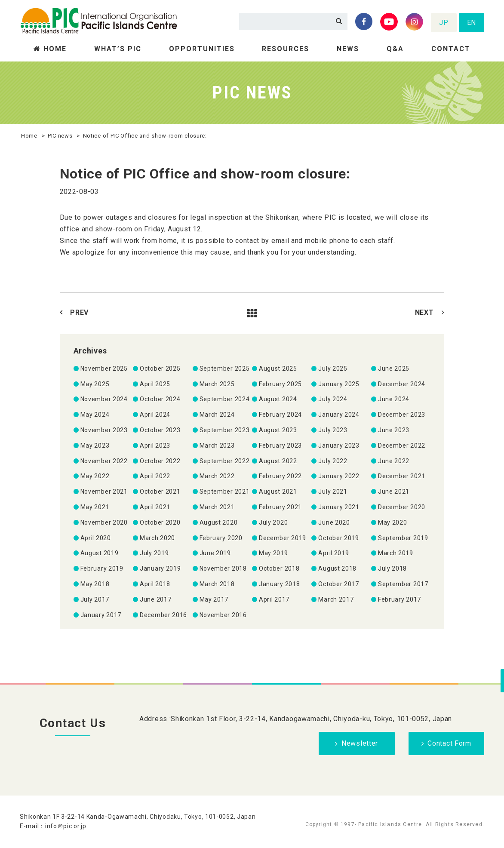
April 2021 (155, 507)
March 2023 (217, 446)
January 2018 (279, 584)
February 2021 (280, 507)
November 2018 (223, 568)
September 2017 (403, 584)
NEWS (348, 49)
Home (29, 136)
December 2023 (402, 415)
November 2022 (104, 461)
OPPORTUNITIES (202, 49)
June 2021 (394, 492)
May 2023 (95, 446)
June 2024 (394, 399)
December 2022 (402, 446)
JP (444, 23)
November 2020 (104, 522)
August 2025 (278, 369)
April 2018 (155, 584)
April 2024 (155, 415)
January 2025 (339, 384)
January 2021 (339, 507)
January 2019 (160, 568)
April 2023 (155, 446)
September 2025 (225, 369)
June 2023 (394, 430)
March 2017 (336, 599)
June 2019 (215, 553)
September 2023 (225, 430)
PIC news (60, 136)
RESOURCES (286, 49)
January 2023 (339, 446)
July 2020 (273, 522)
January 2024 (339, 415)
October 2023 (160, 430)
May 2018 (95, 584)
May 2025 (95, 384)
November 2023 (104, 430)
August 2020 (219, 522)
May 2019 (274, 553)
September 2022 (225, 461)
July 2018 (392, 568)
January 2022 (339, 476)
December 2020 (402, 507)
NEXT (424, 312)
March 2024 (217, 415)
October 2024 (160, 399)
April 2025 (155, 384)
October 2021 (160, 492)
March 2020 (157, 538)
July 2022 (333, 461)
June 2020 (334, 522)
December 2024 (402, 384)
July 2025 (333, 369)
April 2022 (155, 476)
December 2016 (163, 615)
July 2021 (333, 492)
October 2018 (279, 568)
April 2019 (333, 553)
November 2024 (104, 399)
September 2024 (225, 399)
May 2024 (95, 415)
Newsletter (360, 743)
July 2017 (95, 599)
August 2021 (278, 492)
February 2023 (280, 446)
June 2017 (155, 599)
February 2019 (102, 568)
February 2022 (280, 476)
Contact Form (449, 743)
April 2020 (96, 538)
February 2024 (280, 415)
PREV (79, 312)
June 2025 (394, 369)
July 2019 (154, 553)
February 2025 (280, 384)
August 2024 (278, 399)
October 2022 (160, 461)
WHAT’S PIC (118, 49)
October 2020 (160, 522)
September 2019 (403, 538)
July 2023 (333, 430)
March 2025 (217, 384)
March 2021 (217, 507)
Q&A (395, 49)
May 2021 (95, 507)
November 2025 (104, 369)
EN (472, 23)
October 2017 (338, 584)
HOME (55, 49)
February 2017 (400, 599)
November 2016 (223, 615)
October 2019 (338, 538)
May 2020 (393, 522)
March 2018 (217, 584)
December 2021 (402, 476)
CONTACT (451, 49)
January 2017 (101, 615)
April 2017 (274, 599)
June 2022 (394, 461)
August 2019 (100, 553)
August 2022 (278, 461)
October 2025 (160, 369)
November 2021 (104, 492)
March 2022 (217, 476)
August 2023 (278, 430)
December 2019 (283, 538)
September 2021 (225, 492)
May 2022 (95, 476)
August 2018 (337, 568)
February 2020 (221, 538)
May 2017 (214, 599)
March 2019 (396, 553)
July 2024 (333, 399)
